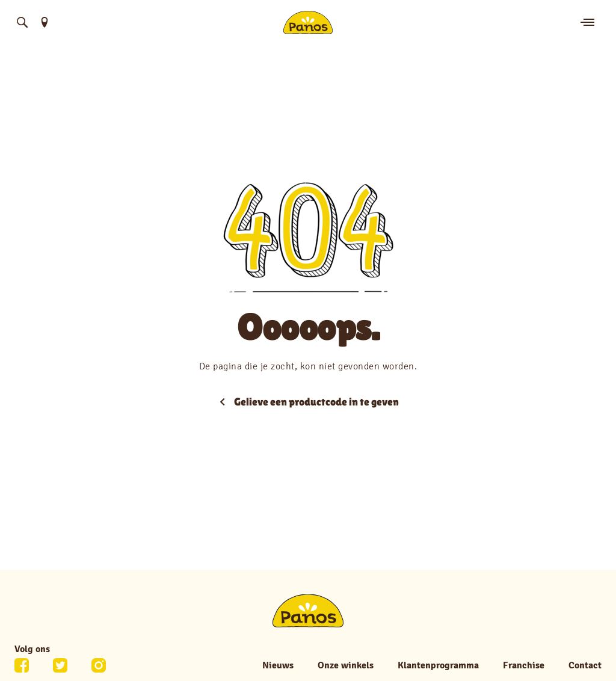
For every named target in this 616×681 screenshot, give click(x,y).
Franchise (524, 665)
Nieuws (278, 665)
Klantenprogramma (438, 665)
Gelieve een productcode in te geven (308, 402)
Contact (585, 665)
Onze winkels (346, 665)
